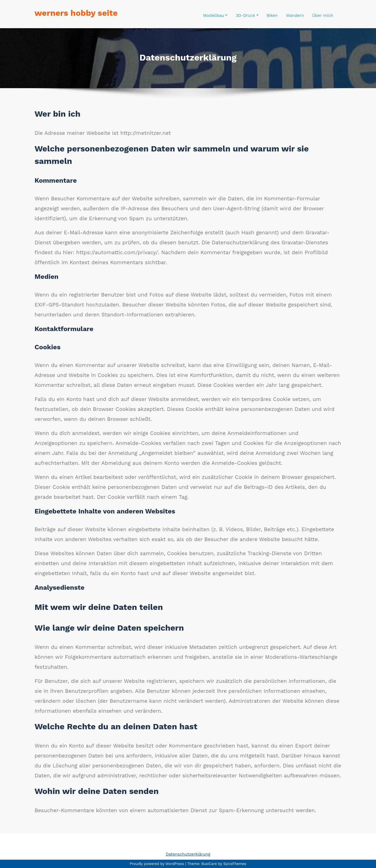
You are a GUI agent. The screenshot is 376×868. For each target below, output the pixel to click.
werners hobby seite (76, 13)
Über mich (323, 15)
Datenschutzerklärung (188, 854)
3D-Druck (247, 15)
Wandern (295, 15)
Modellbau (215, 15)
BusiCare (210, 864)
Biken (272, 15)
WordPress (175, 864)
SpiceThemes (234, 864)
